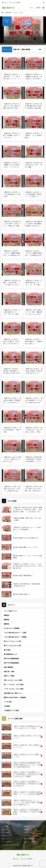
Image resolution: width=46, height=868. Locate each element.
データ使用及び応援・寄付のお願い (11, 845)
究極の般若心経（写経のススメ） (14, 693)
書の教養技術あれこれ (10, 654)
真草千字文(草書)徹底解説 (11, 663)
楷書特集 (6, 615)
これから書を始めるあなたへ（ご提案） (16, 633)
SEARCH (44, 2)
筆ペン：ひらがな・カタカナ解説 (14, 685)
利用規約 (26, 829)
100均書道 (7, 706)
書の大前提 (7, 650)
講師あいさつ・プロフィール (31, 826)
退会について (5, 839)
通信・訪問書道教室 (29, 839)
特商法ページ (5, 836)
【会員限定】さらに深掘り (12, 710)
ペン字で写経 (8, 702)
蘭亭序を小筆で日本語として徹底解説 (15, 697)
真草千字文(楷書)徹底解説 (11, 659)
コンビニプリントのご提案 (31, 836)
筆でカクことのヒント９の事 (12, 641)
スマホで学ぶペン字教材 (30, 842)
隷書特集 (6, 620)
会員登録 (38, 8)
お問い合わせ (5, 829)
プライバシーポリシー (30, 833)
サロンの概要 (5, 826)
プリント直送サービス (10, 611)
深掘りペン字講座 (9, 676)
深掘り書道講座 (8, 667)
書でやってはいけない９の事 (12, 646)
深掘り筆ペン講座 (9, 672)
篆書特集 (6, 624)
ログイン (32, 8)
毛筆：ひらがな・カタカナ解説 (13, 680)
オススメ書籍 (5, 833)
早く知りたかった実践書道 (12, 628)
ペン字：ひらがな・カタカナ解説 (14, 689)
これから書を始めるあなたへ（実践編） (16, 637)
